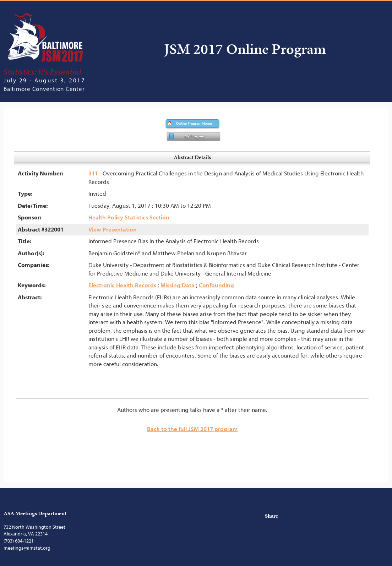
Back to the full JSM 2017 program (192, 429)
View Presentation (113, 230)
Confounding (216, 285)
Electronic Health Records (122, 285)
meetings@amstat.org (27, 548)
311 (94, 173)
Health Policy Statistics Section (129, 217)
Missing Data (178, 285)
